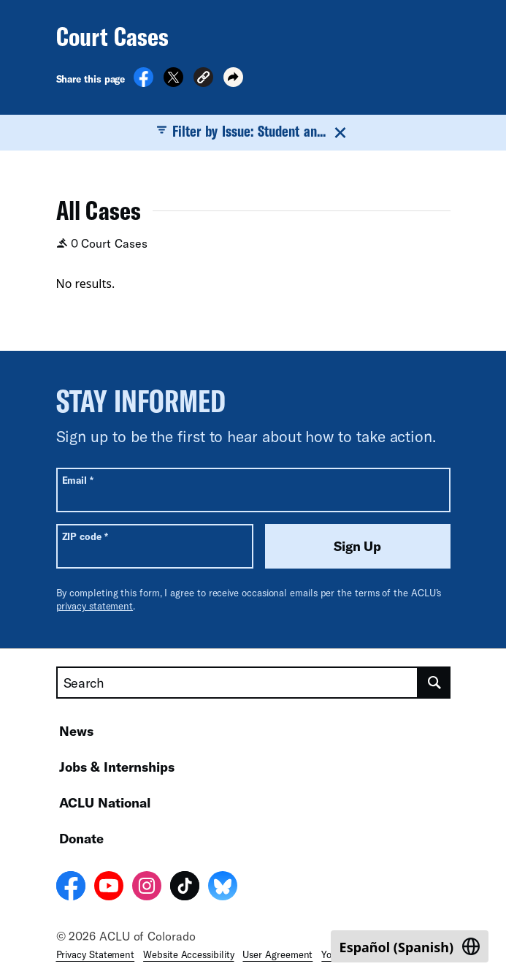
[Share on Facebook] (143, 83)
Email (78, 480)
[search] (434, 683)
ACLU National (105, 802)
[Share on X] (173, 83)
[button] (203, 79)
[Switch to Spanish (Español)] (410, 946)
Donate (81, 838)
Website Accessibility (188, 954)
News (76, 731)
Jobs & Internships (117, 767)
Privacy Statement (96, 954)
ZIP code (85, 536)
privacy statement (95, 606)
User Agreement (277, 954)
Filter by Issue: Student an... (253, 132)
